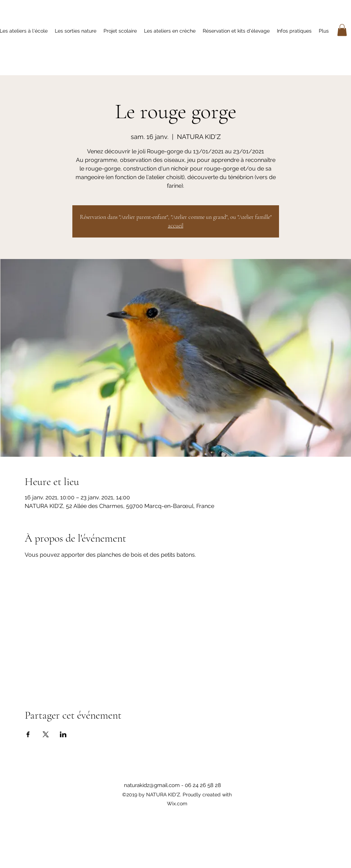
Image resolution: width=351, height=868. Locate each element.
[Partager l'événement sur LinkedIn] (63, 734)
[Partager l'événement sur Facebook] (28, 734)
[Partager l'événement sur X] (46, 734)
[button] (342, 30)
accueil (176, 226)
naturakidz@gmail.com (152, 785)
